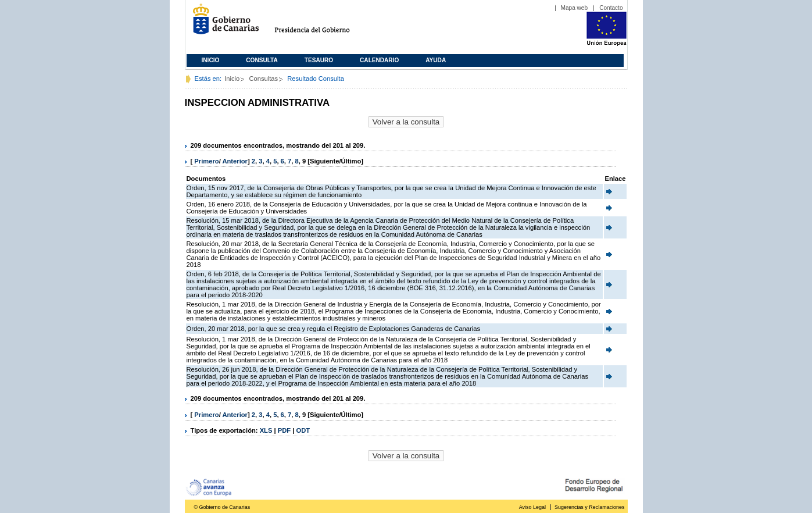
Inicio (211, 60)
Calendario (379, 60)
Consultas (263, 79)
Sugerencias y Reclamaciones (589, 507)
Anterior (235, 161)
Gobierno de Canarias (222, 24)
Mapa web (575, 8)
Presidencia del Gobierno (323, 24)
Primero (206, 161)
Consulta (262, 60)
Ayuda (436, 60)
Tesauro (319, 60)
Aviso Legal (532, 507)
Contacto (611, 8)
